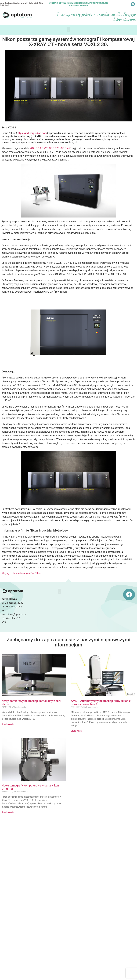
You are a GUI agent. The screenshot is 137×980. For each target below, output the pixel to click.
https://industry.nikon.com (32, 133)
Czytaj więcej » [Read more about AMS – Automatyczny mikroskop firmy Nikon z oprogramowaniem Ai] (77, 731)
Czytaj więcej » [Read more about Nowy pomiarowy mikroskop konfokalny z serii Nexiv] (8, 724)
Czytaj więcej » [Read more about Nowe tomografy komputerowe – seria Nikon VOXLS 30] (8, 812)
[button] (68, 29)
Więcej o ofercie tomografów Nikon (22, 573)
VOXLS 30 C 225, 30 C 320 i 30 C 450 (50, 148)
